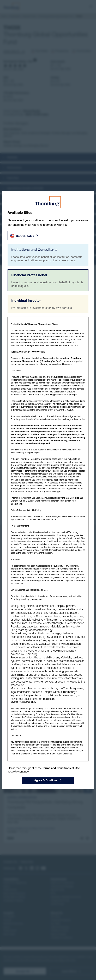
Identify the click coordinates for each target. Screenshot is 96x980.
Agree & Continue (48, 780)
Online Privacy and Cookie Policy (42, 517)
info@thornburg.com (42, 699)
